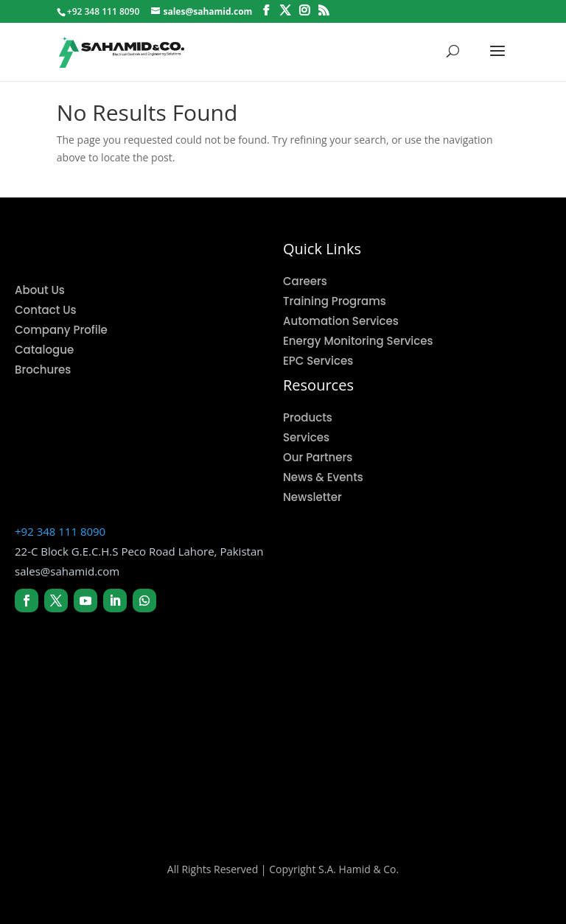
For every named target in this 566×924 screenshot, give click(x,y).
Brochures (43, 370)
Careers (305, 281)
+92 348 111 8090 (60, 531)
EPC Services (318, 361)
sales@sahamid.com (67, 571)
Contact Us (46, 310)
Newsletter (312, 497)
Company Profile (61, 330)
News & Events (323, 477)
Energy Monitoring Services (358, 341)
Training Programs (335, 301)
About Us (40, 290)
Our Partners (318, 457)
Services (306, 437)
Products (308, 417)
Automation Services (341, 321)
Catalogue (44, 350)
